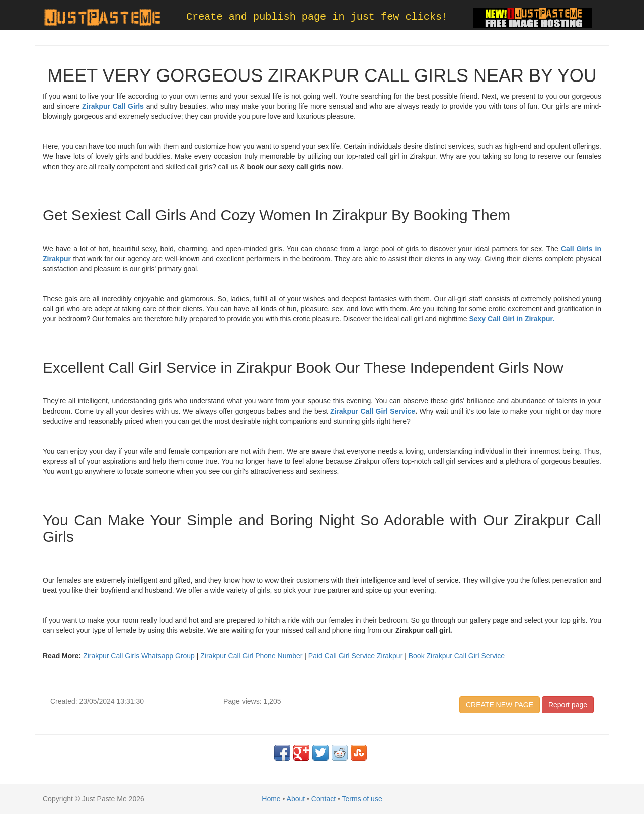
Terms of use (362, 799)
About (296, 799)
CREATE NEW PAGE (500, 705)
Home (271, 799)
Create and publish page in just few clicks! (317, 17)
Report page (568, 705)
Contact (324, 799)
